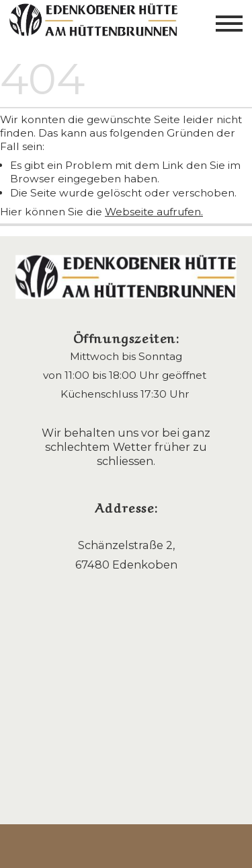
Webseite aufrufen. (154, 212)
